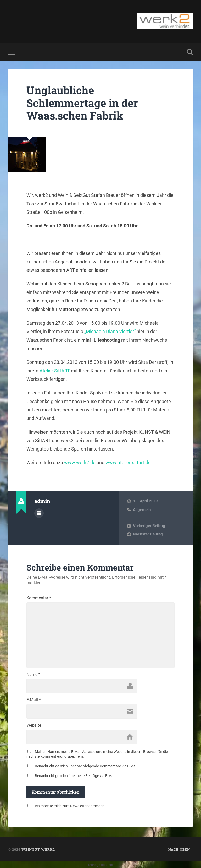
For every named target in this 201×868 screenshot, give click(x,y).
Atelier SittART (55, 371)
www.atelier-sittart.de (128, 462)
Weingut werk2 (38, 849)
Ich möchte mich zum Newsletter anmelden (70, 806)
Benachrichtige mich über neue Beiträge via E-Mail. (76, 776)
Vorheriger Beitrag (149, 526)
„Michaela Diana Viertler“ (110, 331)
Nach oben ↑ (181, 849)
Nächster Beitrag (148, 534)
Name (33, 675)
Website (34, 725)
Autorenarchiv (39, 513)
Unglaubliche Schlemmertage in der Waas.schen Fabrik (82, 103)
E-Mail (34, 700)
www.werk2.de (80, 462)
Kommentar (39, 598)
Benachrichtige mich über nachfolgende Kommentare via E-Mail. (86, 766)
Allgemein (142, 510)
